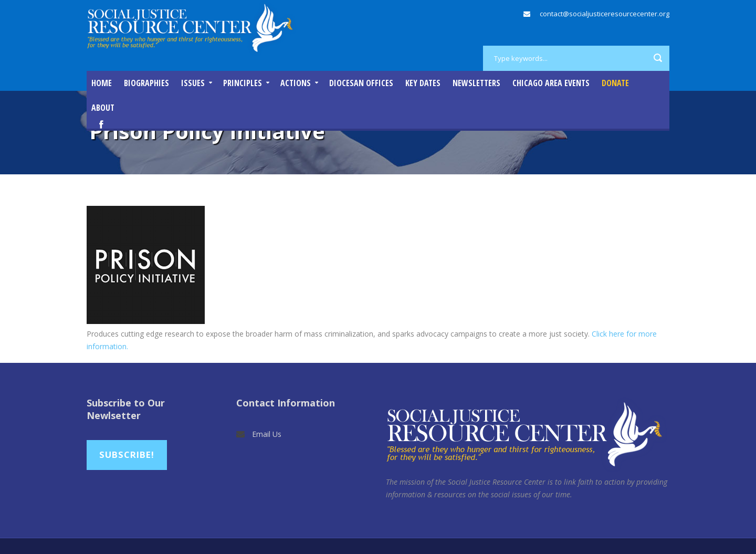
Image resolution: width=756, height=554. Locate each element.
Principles (243, 83)
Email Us (267, 434)
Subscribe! (127, 454)
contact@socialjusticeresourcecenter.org (605, 14)
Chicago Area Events (551, 83)
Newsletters (476, 83)
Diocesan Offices (361, 83)
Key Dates (423, 83)
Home (102, 83)
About (103, 108)
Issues (193, 83)
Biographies (146, 83)
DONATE (615, 83)
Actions (296, 83)
